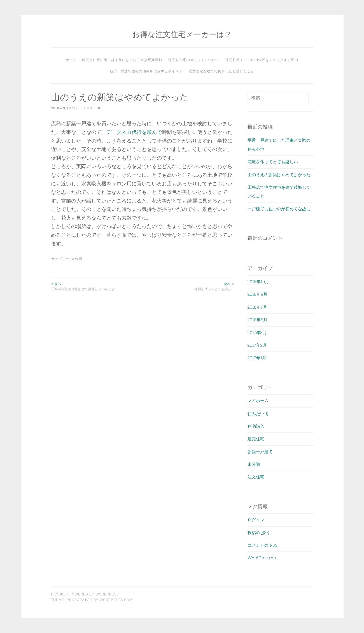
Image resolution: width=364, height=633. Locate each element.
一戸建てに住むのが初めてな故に (279, 209)
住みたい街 (258, 413)
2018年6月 (257, 320)
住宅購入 (256, 426)
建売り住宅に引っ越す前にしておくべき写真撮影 (122, 60)
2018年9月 (257, 294)
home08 (92, 108)
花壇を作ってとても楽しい (188, 286)
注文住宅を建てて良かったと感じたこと (221, 71)
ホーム (72, 60)
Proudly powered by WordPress (85, 594)
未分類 (77, 259)
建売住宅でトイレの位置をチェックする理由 (262, 60)
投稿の (258, 532)
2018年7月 (257, 307)
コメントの (262, 545)
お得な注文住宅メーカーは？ (182, 34)
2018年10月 (258, 281)
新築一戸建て (260, 452)
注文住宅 (256, 477)
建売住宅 (256, 439)
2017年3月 (257, 332)
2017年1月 (257, 358)
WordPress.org (262, 558)
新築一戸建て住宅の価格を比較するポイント (146, 71)
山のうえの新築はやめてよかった (279, 174)
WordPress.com (116, 600)
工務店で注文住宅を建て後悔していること (97, 286)
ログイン (256, 520)
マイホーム (258, 401)
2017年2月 (257, 345)
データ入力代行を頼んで (134, 132)
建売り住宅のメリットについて (194, 60)
